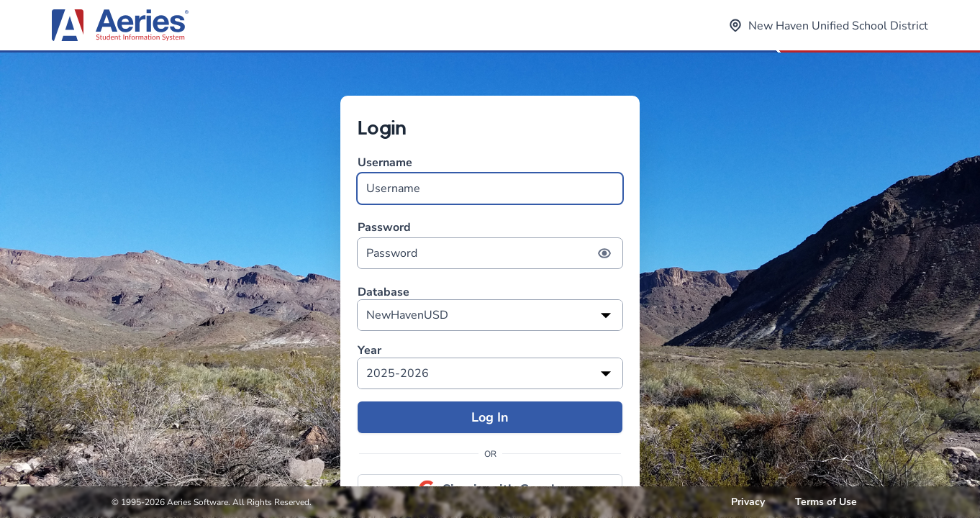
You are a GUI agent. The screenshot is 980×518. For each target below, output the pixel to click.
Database (384, 292)
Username (490, 180)
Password (490, 244)
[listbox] (490, 315)
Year (369, 351)
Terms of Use (826, 502)
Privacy (748, 502)
